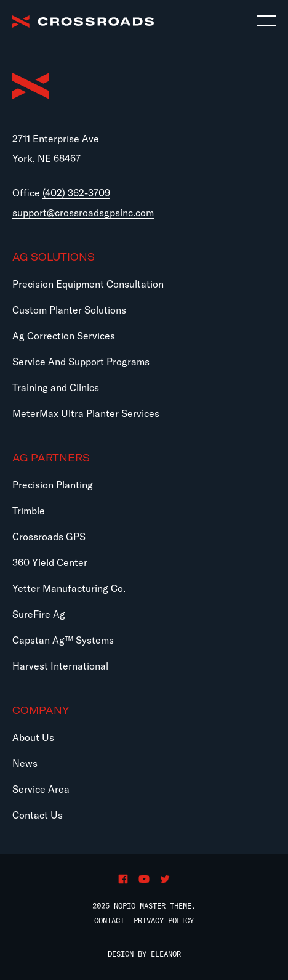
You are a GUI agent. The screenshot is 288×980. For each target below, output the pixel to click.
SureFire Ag (39, 614)
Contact (109, 921)
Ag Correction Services (64, 336)
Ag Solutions (54, 257)
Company (41, 710)
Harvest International (60, 666)
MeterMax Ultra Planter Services (86, 413)
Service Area (41, 789)
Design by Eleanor (144, 954)
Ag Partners (51, 458)
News (25, 763)
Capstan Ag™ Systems (63, 640)
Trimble (29, 511)
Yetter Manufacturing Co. (69, 588)
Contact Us (38, 815)
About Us (33, 737)
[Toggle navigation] (266, 22)
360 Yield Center (50, 562)
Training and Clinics (56, 387)
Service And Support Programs (81, 362)
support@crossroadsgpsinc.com (83, 213)
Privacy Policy (164, 921)
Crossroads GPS (49, 537)
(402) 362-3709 (76, 193)
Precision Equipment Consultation (88, 284)
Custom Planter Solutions (69, 310)
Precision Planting (53, 485)
